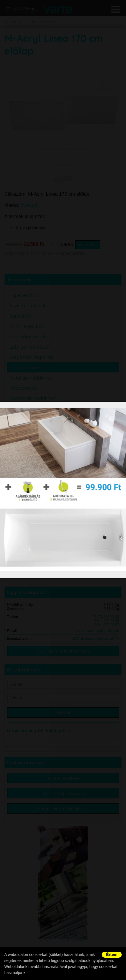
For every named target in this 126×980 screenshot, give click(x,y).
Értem (112, 955)
